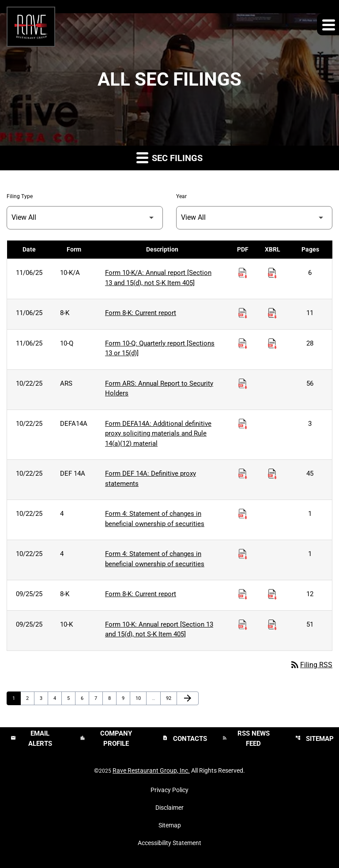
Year (181, 196)
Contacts (185, 739)
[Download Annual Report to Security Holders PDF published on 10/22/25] (243, 384)
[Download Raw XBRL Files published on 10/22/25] (272, 474)
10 (141, 698)
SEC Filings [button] (169, 157)
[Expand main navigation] (328, 24)
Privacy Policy (169, 790)
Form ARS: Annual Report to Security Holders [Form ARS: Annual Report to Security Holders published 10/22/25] (159, 389)
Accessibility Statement (169, 843)
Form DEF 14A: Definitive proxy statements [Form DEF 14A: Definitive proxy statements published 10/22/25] (151, 479)
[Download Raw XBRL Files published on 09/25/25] (272, 594)
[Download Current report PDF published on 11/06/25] (243, 313)
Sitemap (170, 825)
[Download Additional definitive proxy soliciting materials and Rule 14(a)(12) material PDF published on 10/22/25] (243, 424)
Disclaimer (169, 808)
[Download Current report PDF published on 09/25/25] (243, 594)
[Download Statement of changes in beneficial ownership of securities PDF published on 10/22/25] (243, 514)
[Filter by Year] (254, 218)
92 (171, 698)
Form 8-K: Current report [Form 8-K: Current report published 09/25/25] (141, 594)
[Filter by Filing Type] (85, 218)
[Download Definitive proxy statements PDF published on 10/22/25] (243, 474)
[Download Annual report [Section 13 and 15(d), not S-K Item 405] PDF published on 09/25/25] (243, 625)
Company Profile (106, 738)
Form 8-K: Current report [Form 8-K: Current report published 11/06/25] (141, 313)
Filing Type (20, 196)
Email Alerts (31, 738)
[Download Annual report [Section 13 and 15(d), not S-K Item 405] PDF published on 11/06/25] (243, 273)
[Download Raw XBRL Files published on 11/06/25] (272, 273)
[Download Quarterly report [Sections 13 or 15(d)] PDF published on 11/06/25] (243, 344)
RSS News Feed (246, 738)
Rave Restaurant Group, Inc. (151, 770)
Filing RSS (311, 665)
